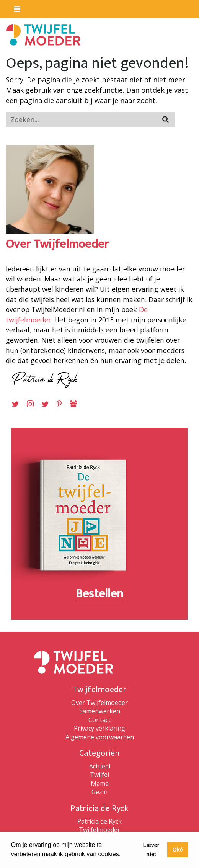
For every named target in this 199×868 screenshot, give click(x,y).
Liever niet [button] (151, 850)
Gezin (99, 792)
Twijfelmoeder (99, 830)
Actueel (100, 766)
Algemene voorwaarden (100, 737)
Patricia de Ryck (99, 821)
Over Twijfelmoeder (99, 703)
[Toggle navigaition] (14, 7)
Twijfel (99, 775)
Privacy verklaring (99, 728)
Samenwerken (100, 711)
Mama (100, 783)
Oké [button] (177, 850)
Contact (99, 720)
